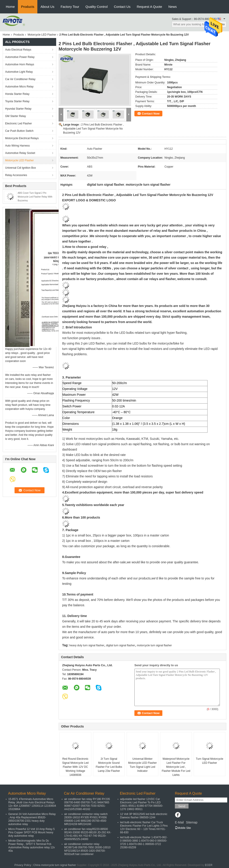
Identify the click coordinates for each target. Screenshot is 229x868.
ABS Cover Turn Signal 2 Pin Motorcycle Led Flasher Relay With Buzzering (35, 197)
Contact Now (151, 114)
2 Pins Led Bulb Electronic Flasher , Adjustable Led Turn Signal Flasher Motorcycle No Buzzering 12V (93, 129)
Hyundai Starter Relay (18, 109)
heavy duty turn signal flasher (87, 645)
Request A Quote (149, 7)
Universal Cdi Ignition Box (20, 168)
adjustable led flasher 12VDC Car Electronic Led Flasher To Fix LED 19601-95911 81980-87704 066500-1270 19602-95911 (142, 804)
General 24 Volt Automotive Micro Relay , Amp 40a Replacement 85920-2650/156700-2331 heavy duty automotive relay (32, 819)
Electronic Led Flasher (18, 123)
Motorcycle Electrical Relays (22, 138)
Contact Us (122, 7)
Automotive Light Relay (19, 72)
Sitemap (192, 822)
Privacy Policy (23, 865)
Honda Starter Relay (17, 94)
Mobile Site (183, 828)
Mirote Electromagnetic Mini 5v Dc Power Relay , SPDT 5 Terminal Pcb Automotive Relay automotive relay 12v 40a (32, 846)
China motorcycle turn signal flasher (55, 865)
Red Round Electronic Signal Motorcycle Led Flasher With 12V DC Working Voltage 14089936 (75, 767)
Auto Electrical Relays (18, 50)
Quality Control (96, 7)
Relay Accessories (16, 175)
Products (28, 7)
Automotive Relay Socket (20, 153)
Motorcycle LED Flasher (42, 35)
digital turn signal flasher (120, 645)
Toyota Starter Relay (17, 101)
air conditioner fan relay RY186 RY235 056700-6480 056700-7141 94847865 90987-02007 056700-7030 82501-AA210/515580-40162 (87, 804)
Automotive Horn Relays (20, 64)
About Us (47, 7)
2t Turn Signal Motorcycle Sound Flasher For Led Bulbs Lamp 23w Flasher (109, 765)
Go (223, 24)
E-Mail (179, 822)
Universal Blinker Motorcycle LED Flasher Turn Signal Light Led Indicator (142, 765)
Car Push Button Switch (19, 131)
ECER (209, 865)
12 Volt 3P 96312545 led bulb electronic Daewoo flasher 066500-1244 (144, 816)
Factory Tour (70, 7)
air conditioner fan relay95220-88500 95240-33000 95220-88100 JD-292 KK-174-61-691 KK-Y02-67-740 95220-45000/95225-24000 (88, 834)
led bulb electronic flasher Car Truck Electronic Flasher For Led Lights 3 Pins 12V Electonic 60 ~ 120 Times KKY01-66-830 (144, 827)
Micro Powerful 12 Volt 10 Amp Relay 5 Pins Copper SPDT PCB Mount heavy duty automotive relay (31, 832)
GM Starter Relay (16, 116)
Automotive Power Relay (20, 57)
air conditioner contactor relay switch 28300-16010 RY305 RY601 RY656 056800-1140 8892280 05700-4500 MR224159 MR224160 (86, 819)
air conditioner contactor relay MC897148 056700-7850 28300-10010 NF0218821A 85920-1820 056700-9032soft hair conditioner (87, 849)
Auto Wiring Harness (17, 146)
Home (10, 7)
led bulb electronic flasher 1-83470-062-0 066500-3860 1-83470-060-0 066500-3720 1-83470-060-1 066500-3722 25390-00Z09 (144, 842)
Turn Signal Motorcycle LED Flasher (210, 761)
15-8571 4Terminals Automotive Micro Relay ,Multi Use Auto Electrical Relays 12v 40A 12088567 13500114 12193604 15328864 (32, 804)
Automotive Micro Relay (19, 87)
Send (182, 806)
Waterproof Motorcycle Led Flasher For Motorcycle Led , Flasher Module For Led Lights (176, 767)
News (173, 7)
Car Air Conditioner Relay (20, 79)
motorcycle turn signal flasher (154, 645)
